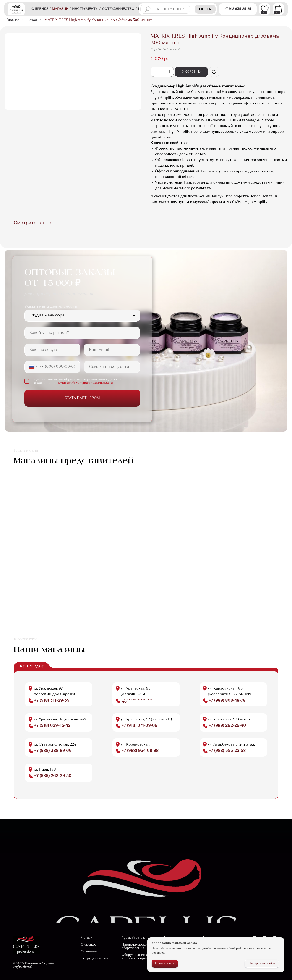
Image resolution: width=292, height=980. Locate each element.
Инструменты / (86, 9)
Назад (32, 20)
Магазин (88, 938)
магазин (61, 9)
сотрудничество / (119, 9)
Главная (13, 20)
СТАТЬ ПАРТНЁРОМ (82, 398)
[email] (112, 350)
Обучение (89, 952)
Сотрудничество (94, 958)
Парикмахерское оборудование (135, 946)
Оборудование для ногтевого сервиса (137, 957)
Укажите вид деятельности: (51, 307)
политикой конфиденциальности (85, 383)
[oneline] (82, 333)
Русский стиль (133, 938)
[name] (52, 350)
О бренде (88, 945)
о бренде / (41, 9)
